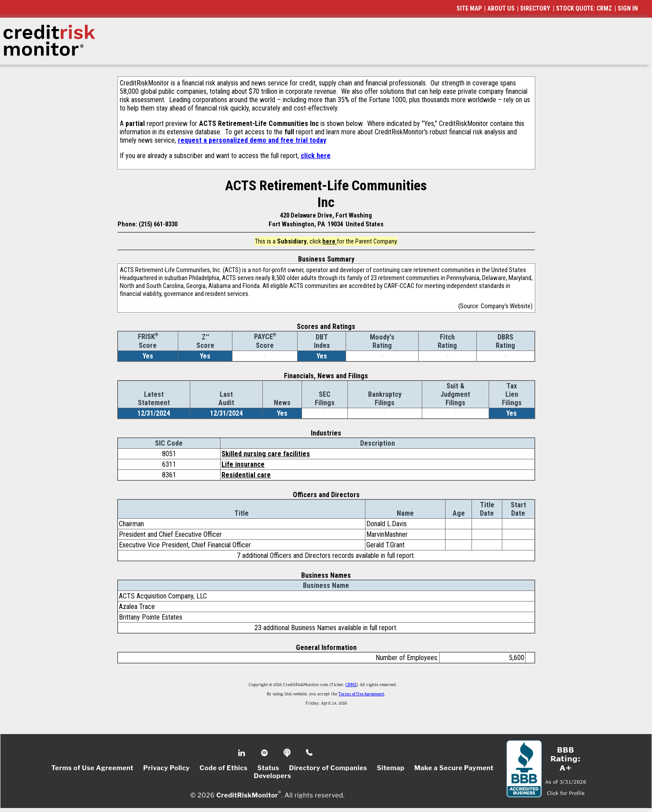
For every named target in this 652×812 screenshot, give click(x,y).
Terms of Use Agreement (361, 694)
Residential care (246, 475)
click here (316, 156)
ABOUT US (501, 8)
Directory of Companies (328, 768)
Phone (310, 753)
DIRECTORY (535, 8)
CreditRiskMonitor (247, 795)
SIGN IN (628, 8)
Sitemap (391, 768)
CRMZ (351, 685)
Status (269, 768)
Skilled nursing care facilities (266, 454)
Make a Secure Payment (454, 768)
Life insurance (243, 464)
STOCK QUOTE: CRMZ (584, 8)
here (330, 241)
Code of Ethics (223, 768)
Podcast (288, 753)
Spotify (265, 753)
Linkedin (243, 753)
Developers (272, 776)
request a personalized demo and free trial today (252, 140)
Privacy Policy (166, 768)
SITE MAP (469, 8)
